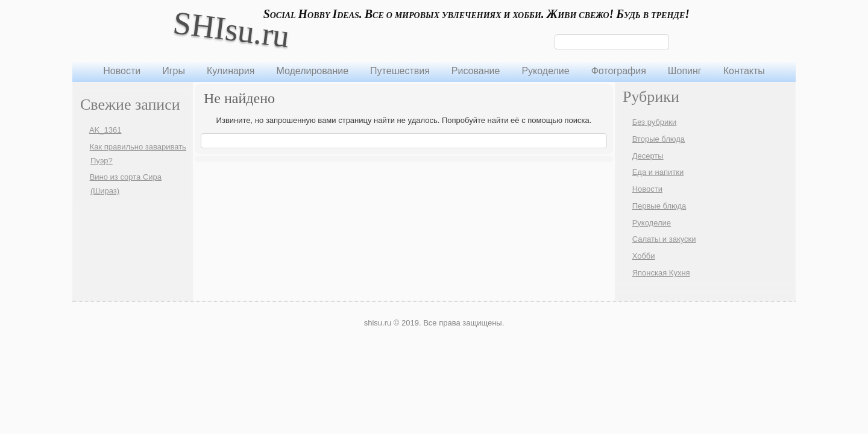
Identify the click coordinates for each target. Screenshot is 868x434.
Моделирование (312, 71)
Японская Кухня (661, 273)
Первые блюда (659, 206)
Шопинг (685, 71)
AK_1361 (105, 130)
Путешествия (400, 71)
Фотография (619, 71)
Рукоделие (545, 71)
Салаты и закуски (664, 239)
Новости (122, 71)
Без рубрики (655, 122)
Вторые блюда (659, 139)
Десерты (648, 156)
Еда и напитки (658, 172)
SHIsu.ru (231, 29)
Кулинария (231, 71)
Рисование (476, 71)
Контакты (744, 71)
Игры (174, 71)
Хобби (644, 256)
